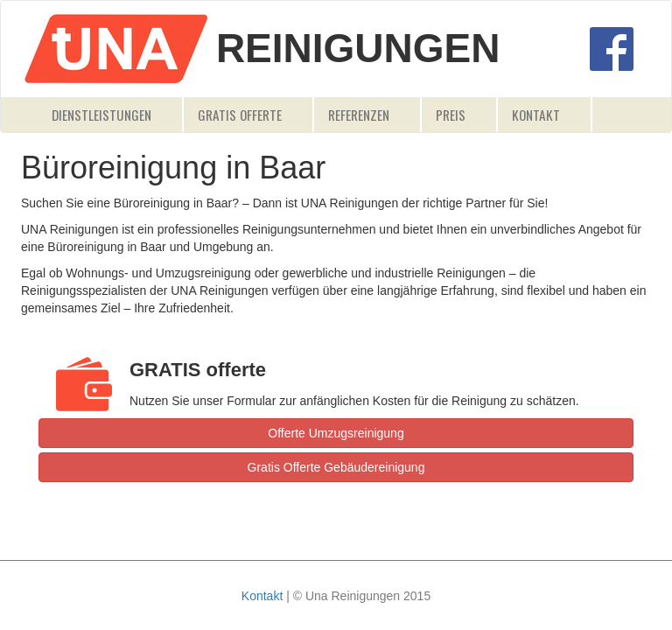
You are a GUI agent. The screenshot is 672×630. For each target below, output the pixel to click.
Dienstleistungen (101, 115)
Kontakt (536, 115)
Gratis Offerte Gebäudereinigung (336, 467)
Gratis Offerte (240, 115)
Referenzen (359, 115)
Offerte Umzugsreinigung (336, 433)
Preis (451, 115)
